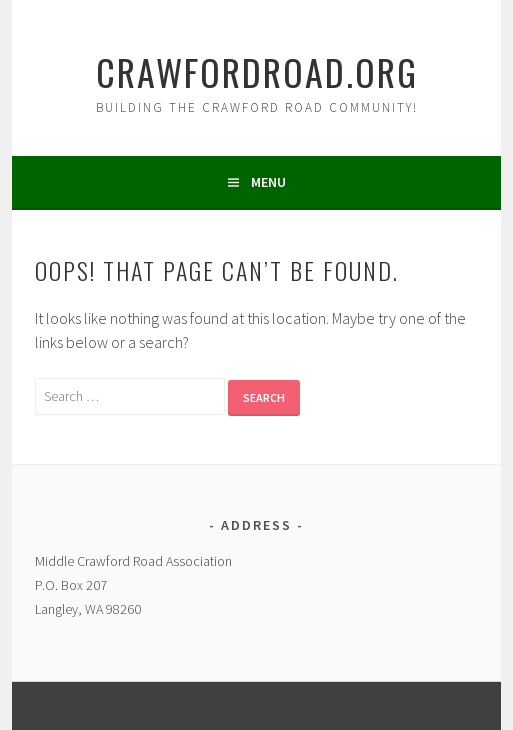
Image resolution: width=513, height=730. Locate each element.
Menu (268, 182)
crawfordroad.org (257, 71)
